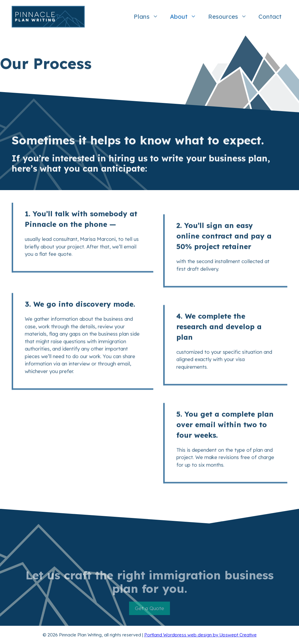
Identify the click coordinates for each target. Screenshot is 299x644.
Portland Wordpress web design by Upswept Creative (200, 635)
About (186, 17)
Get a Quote (149, 611)
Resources (230, 17)
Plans (149, 17)
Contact (270, 17)
